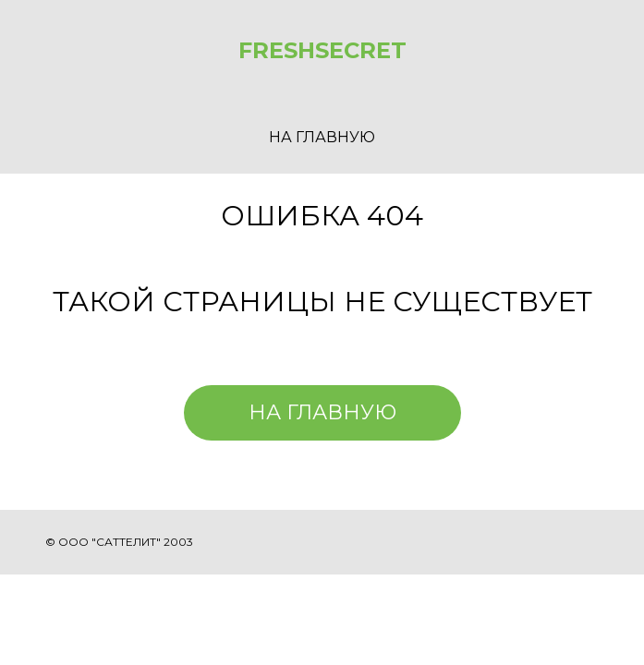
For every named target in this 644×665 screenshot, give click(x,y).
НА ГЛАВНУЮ (322, 137)
